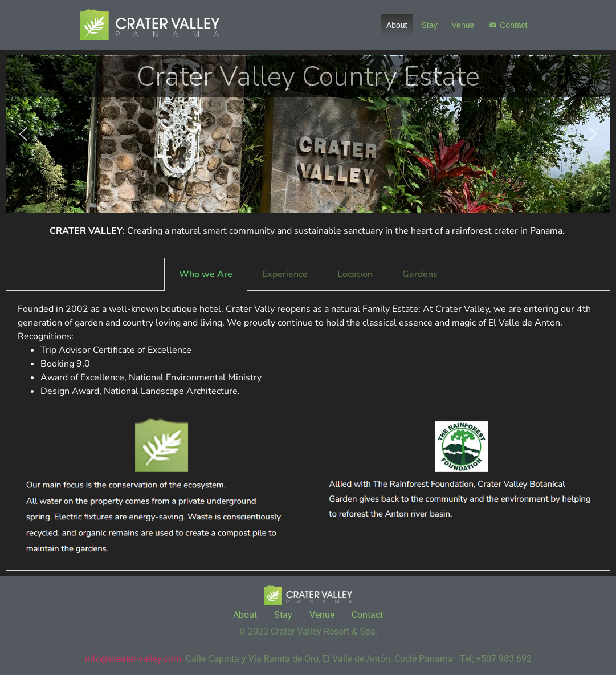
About (397, 25)
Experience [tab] (285, 274)
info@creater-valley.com (133, 659)
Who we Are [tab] (206, 274)
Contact (513, 25)
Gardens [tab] (420, 274)
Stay (430, 25)
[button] (23, 134)
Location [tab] (355, 274)
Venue (463, 25)
